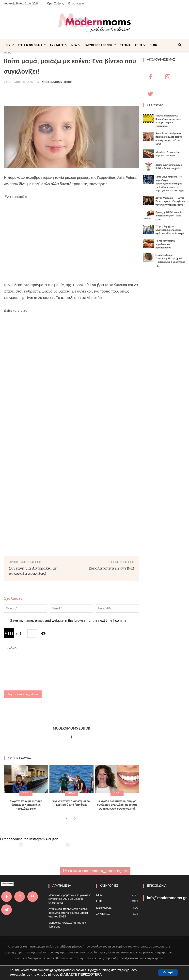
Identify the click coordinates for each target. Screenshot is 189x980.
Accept (165, 972)
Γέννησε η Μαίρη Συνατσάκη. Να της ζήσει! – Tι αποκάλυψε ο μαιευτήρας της (170, 260)
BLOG (153, 45)
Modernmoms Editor (57, 82)
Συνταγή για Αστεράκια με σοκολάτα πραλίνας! (33, 571)
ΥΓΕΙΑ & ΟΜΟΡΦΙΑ (32, 45)
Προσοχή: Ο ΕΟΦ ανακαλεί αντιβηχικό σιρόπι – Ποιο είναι (169, 216)
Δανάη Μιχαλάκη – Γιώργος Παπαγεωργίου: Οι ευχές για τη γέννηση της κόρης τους (170, 201)
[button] (180, 45)
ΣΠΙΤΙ (140, 45)
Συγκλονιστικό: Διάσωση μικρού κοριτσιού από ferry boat (71, 802)
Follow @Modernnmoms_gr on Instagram (95, 870)
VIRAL (26, 793)
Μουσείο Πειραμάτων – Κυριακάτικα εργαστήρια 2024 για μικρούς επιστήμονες (168, 121)
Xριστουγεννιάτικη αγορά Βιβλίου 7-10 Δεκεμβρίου (169, 167)
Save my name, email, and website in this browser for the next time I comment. (70, 621)
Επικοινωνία (76, 3)
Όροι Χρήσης (55, 3)
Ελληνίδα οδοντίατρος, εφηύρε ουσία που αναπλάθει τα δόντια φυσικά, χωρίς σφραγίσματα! (117, 804)
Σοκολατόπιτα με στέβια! (111, 568)
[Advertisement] (71, 241)
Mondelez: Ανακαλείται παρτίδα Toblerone (168, 154)
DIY (10, 45)
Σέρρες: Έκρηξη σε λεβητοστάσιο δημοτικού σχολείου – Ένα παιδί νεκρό (170, 230)
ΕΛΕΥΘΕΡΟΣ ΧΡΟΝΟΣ (100, 45)
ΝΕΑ (76, 45)
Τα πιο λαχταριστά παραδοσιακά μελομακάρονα (165, 244)
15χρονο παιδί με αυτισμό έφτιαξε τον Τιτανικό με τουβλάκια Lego (26, 804)
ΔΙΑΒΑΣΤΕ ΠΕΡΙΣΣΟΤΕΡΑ (79, 975)
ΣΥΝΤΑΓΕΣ (59, 45)
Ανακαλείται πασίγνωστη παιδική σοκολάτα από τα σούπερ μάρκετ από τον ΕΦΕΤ (169, 139)
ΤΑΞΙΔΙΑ (125, 45)
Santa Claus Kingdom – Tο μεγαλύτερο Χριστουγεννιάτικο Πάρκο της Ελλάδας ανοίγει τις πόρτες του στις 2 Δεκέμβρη (170, 184)
